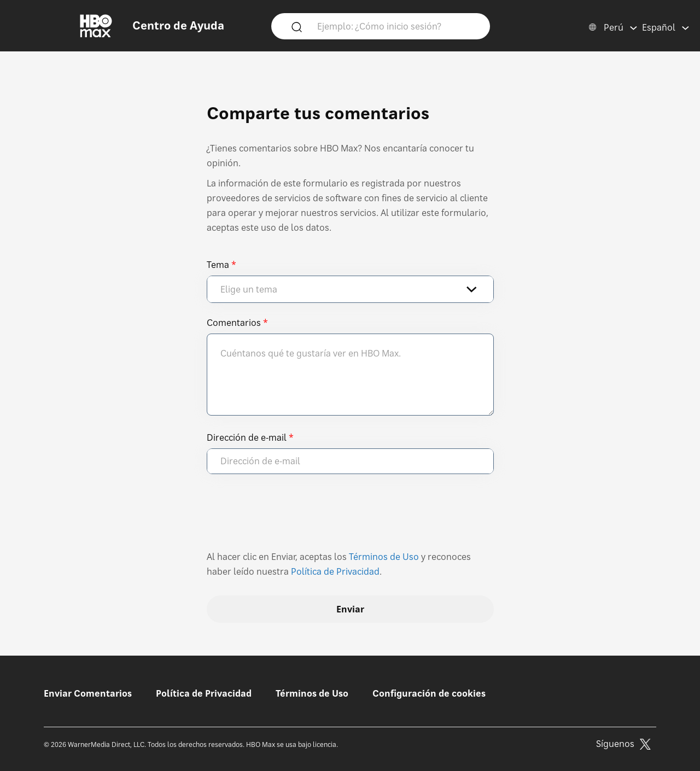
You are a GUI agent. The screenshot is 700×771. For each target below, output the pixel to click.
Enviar (350, 609)
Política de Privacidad (335, 571)
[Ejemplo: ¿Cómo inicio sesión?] (396, 26)
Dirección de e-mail (247, 437)
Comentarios (234, 323)
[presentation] (290, 517)
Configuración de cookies (429, 693)
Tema (218, 265)
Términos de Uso (384, 557)
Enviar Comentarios (88, 693)
